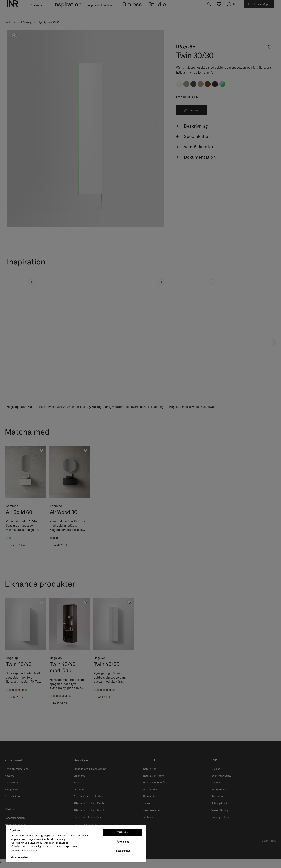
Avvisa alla (123, 842)
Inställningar (123, 851)
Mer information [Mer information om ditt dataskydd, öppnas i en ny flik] (19, 857)
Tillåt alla (123, 833)
